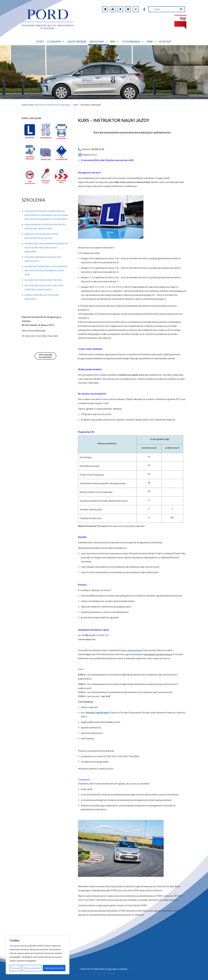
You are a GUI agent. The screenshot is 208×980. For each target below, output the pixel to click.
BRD (115, 41)
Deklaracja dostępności (104, 973)
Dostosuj (15, 968)
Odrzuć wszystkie (32, 968)
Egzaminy (56, 41)
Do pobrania (133, 41)
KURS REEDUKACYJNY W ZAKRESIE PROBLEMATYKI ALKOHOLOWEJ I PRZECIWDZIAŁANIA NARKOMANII (46, 248)
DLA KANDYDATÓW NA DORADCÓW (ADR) (43, 280)
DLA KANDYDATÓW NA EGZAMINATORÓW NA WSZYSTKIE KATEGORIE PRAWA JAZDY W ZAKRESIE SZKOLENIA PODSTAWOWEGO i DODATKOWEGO (47, 215)
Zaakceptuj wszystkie (54, 968)
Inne (151, 41)
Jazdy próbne (77, 42)
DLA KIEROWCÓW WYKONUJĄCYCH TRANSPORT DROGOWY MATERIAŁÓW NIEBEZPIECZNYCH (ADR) (46, 271)
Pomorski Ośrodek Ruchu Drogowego (52, 105)
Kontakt (165, 42)
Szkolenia (98, 41)
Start (40, 42)
